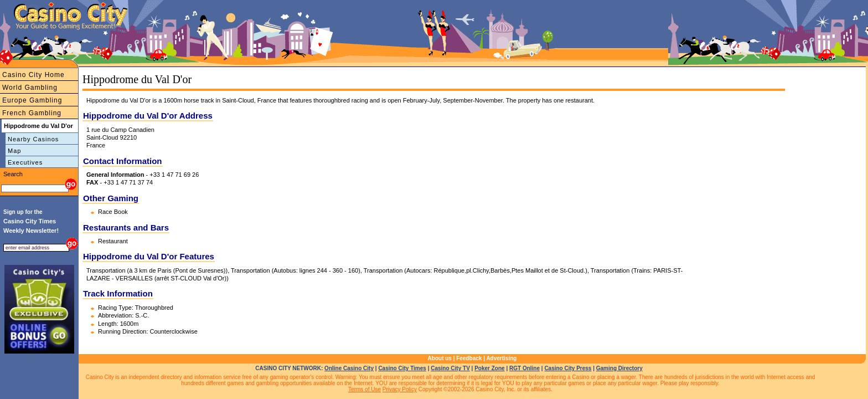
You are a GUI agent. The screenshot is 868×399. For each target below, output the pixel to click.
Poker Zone (489, 368)
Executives (25, 162)
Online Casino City (349, 368)
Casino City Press (568, 368)
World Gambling (30, 88)
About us (440, 358)
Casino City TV (450, 368)
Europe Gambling (32, 100)
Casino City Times (402, 368)
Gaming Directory (619, 368)
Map (14, 151)
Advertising (501, 358)
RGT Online (525, 368)
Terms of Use (365, 389)
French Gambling (32, 113)
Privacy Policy (400, 389)
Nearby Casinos (33, 139)
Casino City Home (33, 75)
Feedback (469, 358)
